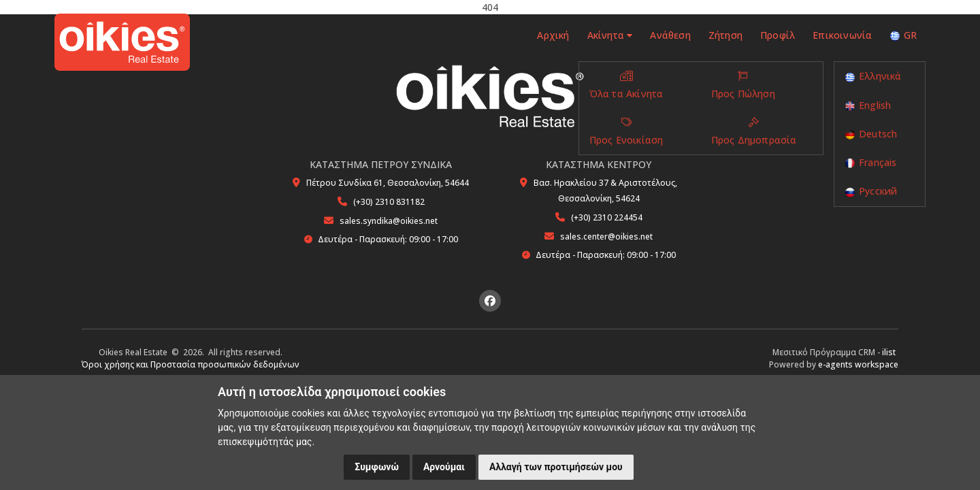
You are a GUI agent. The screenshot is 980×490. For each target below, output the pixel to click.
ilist (889, 352)
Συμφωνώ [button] (377, 467)
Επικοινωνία (842, 35)
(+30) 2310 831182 (389, 202)
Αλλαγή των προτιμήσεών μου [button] (556, 467)
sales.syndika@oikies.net (389, 221)
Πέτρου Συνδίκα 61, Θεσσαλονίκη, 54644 (388, 183)
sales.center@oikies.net (606, 236)
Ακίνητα (609, 35)
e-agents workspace (858, 364)
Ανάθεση (670, 35)
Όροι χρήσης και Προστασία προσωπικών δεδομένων (191, 364)
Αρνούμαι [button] (444, 467)
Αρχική (552, 35)
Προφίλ (778, 35)
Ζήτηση (725, 35)
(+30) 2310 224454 (607, 217)
